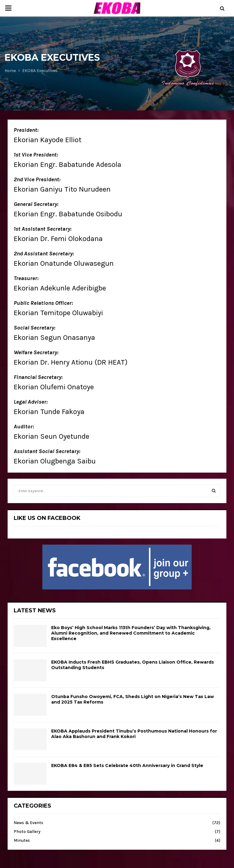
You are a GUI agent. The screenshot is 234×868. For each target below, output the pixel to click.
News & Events (28, 823)
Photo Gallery (27, 832)
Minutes (22, 840)
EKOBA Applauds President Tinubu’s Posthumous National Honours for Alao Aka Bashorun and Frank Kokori (134, 734)
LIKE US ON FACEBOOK (47, 518)
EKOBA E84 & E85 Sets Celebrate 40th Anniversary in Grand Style (127, 765)
